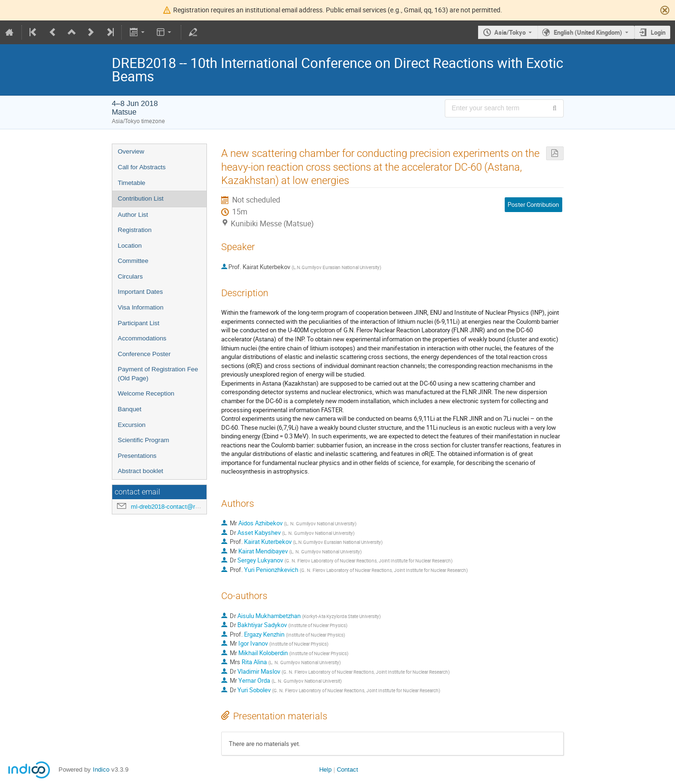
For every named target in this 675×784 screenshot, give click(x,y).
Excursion (132, 425)
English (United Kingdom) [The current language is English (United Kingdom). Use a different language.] (588, 32)
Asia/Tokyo (510, 32)
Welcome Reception (146, 393)
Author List (133, 215)
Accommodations (142, 338)
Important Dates (141, 292)
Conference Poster (144, 354)
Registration (135, 230)
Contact (347, 769)
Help (325, 769)
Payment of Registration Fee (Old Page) (158, 374)
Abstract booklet (141, 471)
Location (130, 246)
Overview (131, 151)
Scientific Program (144, 440)
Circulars (131, 276)
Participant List (139, 323)
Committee (133, 261)
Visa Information (141, 307)
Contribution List (141, 198)
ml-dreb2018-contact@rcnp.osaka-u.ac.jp (187, 507)
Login (658, 32)
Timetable (132, 183)
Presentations (137, 456)
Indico (101, 769)
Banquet (130, 409)
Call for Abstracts (142, 167)
